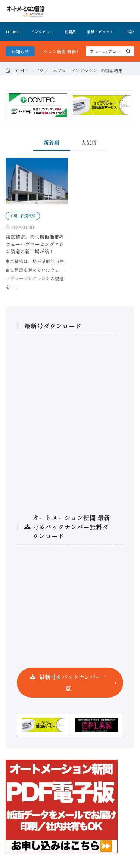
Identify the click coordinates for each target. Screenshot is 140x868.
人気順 (89, 142)
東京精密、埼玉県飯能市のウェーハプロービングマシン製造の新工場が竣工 (35, 244)
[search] (128, 51)
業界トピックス (100, 32)
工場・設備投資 (23, 216)
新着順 (52, 142)
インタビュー (42, 32)
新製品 (70, 32)
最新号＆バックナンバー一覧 (73, 682)
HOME (13, 32)
